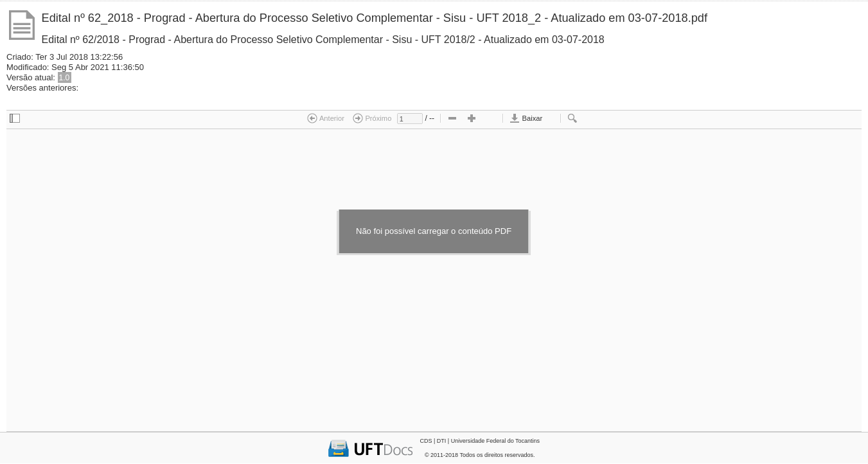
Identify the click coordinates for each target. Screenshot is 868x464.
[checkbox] (15, 119)
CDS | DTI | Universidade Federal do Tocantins (480, 441)
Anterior (326, 118)
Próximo (372, 118)
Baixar (526, 118)
